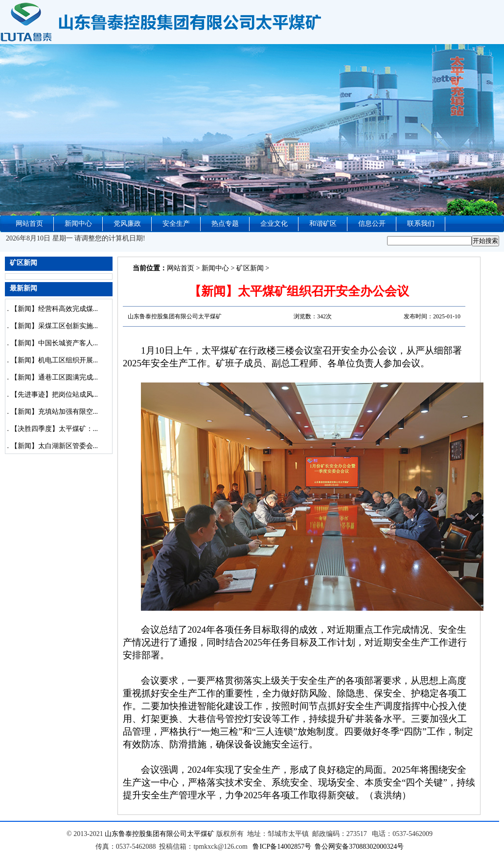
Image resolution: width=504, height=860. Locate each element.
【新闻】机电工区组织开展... (55, 360)
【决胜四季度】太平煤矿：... (55, 429)
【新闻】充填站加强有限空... (55, 412)
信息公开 (372, 224)
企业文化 (274, 224)
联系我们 (421, 224)
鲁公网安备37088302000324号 (359, 847)
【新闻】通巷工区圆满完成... (55, 377)
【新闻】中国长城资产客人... (55, 343)
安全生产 (176, 224)
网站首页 (29, 224)
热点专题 (225, 224)
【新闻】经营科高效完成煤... (55, 309)
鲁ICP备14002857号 (282, 847)
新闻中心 (78, 224)
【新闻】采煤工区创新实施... (55, 326)
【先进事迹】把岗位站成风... (55, 394)
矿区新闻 (250, 268)
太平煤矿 (201, 834)
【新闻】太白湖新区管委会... (55, 446)
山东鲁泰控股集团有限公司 (146, 834)
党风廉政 (127, 224)
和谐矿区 (323, 224)
